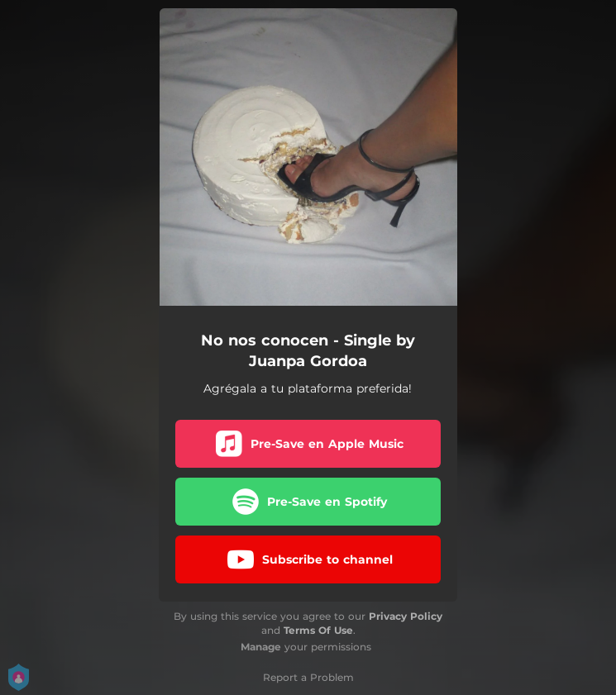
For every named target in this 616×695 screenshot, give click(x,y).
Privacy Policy (406, 616)
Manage (261, 647)
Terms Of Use (318, 630)
